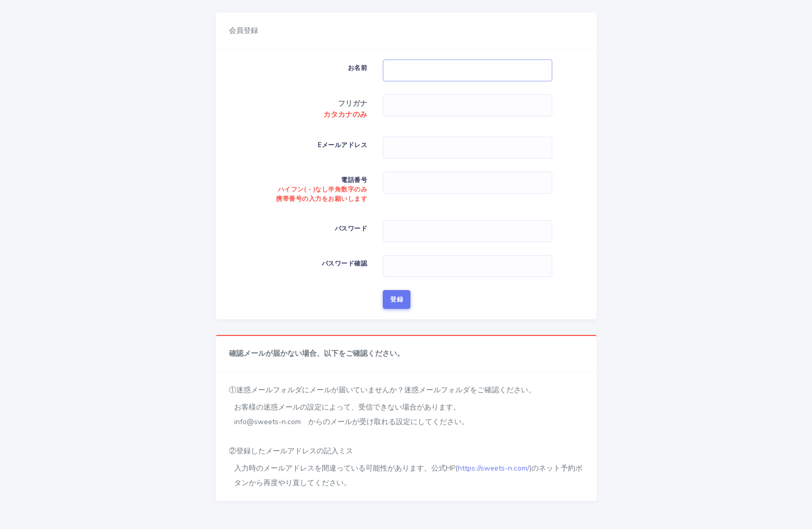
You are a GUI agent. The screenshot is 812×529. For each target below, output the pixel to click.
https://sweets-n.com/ (494, 468)
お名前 (358, 68)
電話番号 (322, 189)
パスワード (351, 229)
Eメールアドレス (342, 145)
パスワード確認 (345, 263)
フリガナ (353, 104)
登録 (397, 299)
